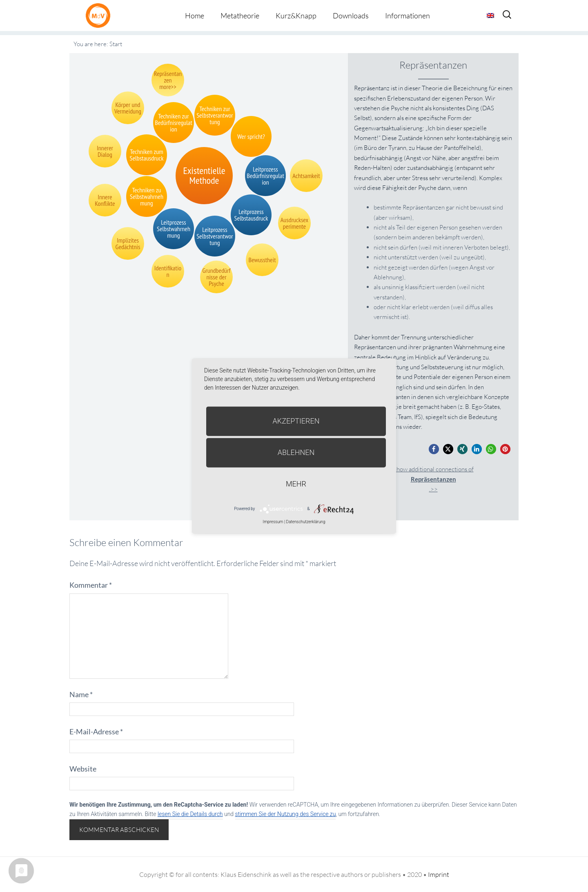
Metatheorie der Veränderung (100, 15)
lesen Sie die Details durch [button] (190, 814)
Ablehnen (296, 452)
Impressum (273, 522)
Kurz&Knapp (296, 16)
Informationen (408, 16)
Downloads (351, 16)
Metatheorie (240, 16)
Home (195, 16)
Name (81, 694)
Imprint (439, 874)
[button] (434, 449)
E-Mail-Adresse (96, 731)
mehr (296, 484)
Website (83, 769)
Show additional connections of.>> (433, 479)
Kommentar (91, 585)
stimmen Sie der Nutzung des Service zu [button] (286, 814)
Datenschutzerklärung (306, 522)
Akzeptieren (296, 421)
